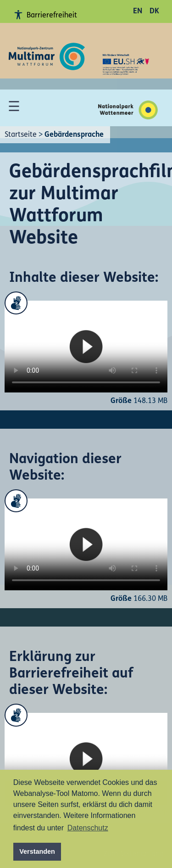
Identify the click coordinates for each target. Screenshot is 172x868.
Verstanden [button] (37, 851)
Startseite (21, 135)
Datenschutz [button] (88, 828)
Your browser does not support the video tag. (86, 347)
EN (138, 11)
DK (154, 11)
